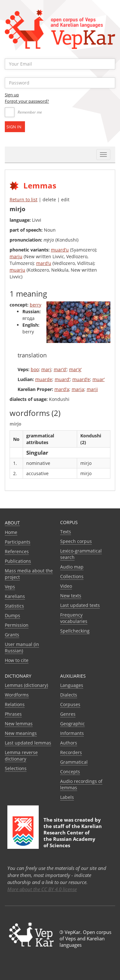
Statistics (14, 606)
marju (16, 256)
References (17, 551)
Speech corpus (76, 541)
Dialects (69, 695)
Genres (68, 714)
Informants (72, 733)
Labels (67, 797)
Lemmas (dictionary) (26, 685)
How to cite (17, 660)
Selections (16, 768)
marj (46, 369)
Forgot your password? (27, 101)
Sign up (12, 95)
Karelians (15, 596)
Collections (72, 576)
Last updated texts (80, 605)
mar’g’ (75, 369)
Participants (18, 542)
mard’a (62, 389)
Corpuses (70, 704)
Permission (17, 625)
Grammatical (74, 762)
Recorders (71, 752)
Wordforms (17, 695)
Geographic (72, 724)
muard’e (81, 379)
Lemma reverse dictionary (21, 756)
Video (66, 586)
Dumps (12, 615)
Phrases (13, 714)
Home (11, 532)
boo (35, 369)
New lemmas (19, 724)
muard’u (60, 250)
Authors (69, 743)
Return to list (24, 199)
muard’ (62, 379)
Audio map (72, 567)
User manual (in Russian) (22, 647)
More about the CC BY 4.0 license (42, 889)
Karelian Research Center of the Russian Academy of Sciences (73, 836)
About (12, 523)
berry (36, 305)
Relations (15, 704)
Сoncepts (70, 772)
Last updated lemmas (28, 743)
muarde (44, 379)
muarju (17, 270)
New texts (71, 596)
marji (92, 389)
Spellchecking (75, 631)
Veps (10, 587)
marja (78, 389)
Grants (12, 635)
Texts (66, 532)
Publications (18, 561)
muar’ (99, 379)
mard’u (44, 263)
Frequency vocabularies (74, 618)
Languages (72, 685)
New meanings (21, 733)
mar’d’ (60, 369)
